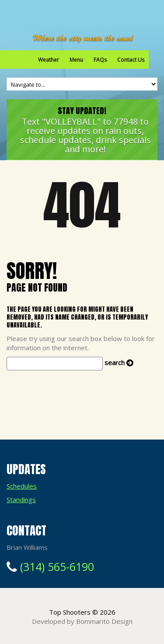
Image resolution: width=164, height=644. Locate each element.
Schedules (22, 486)
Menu (76, 60)
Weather (49, 60)
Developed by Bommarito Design (82, 621)
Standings (21, 500)
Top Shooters (70, 612)
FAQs (100, 60)
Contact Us (131, 60)
